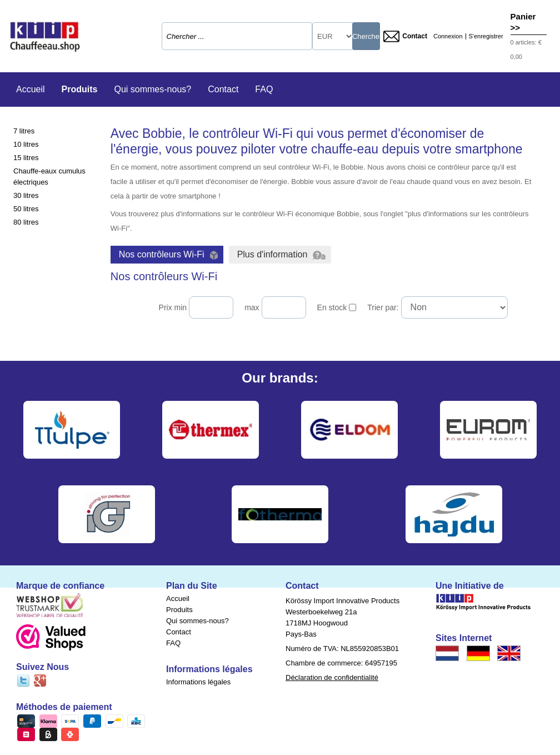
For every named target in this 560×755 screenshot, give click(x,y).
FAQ (264, 89)
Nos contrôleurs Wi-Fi (168, 255)
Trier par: (383, 307)
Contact (405, 36)
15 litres (26, 158)
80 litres (26, 222)
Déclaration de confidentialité (332, 677)
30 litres (26, 195)
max (252, 307)
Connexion (448, 36)
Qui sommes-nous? (152, 89)
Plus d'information (282, 255)
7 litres (24, 131)
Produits (80, 89)
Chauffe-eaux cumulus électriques (49, 177)
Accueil (31, 89)
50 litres (26, 209)
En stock (332, 307)
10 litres (26, 144)
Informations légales (198, 682)
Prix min (173, 307)
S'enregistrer (486, 36)
